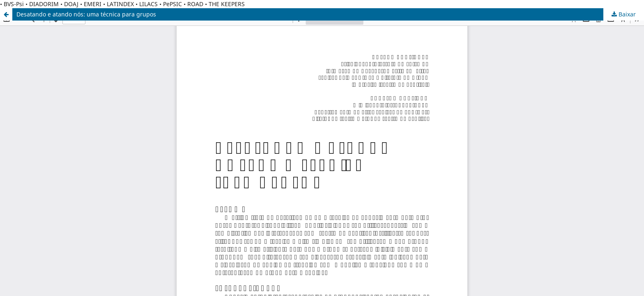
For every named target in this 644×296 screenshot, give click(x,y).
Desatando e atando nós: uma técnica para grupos (86, 14)
